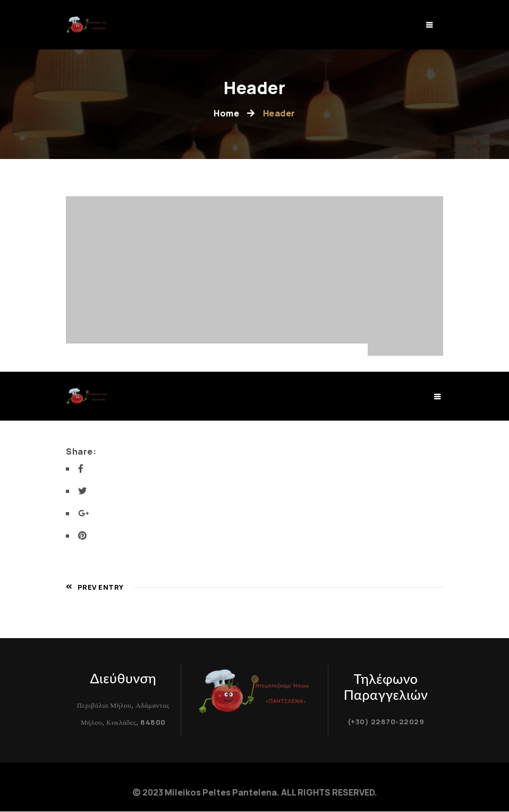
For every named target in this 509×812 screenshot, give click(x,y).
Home (226, 113)
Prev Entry (95, 587)
